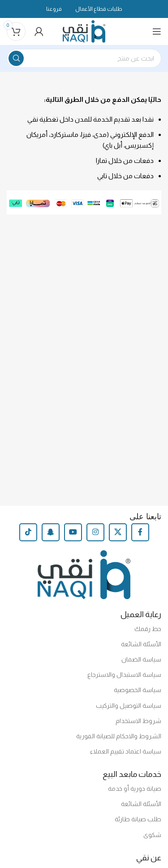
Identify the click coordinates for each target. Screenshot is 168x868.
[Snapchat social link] (51, 532)
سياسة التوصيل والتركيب (129, 706)
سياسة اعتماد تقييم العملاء (126, 751)
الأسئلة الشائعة (141, 644)
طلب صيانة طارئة (138, 819)
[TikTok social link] (28, 532)
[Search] (84, 58)
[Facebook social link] (140, 532)
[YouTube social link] (73, 532)
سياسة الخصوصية (138, 690)
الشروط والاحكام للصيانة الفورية (119, 736)
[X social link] (118, 532)
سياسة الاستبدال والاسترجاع (124, 675)
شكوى (152, 835)
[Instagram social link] (95, 532)
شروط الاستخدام (138, 721)
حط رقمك (148, 629)
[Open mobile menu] (157, 31)
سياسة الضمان (141, 659)
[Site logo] (84, 31)
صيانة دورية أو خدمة (135, 789)
